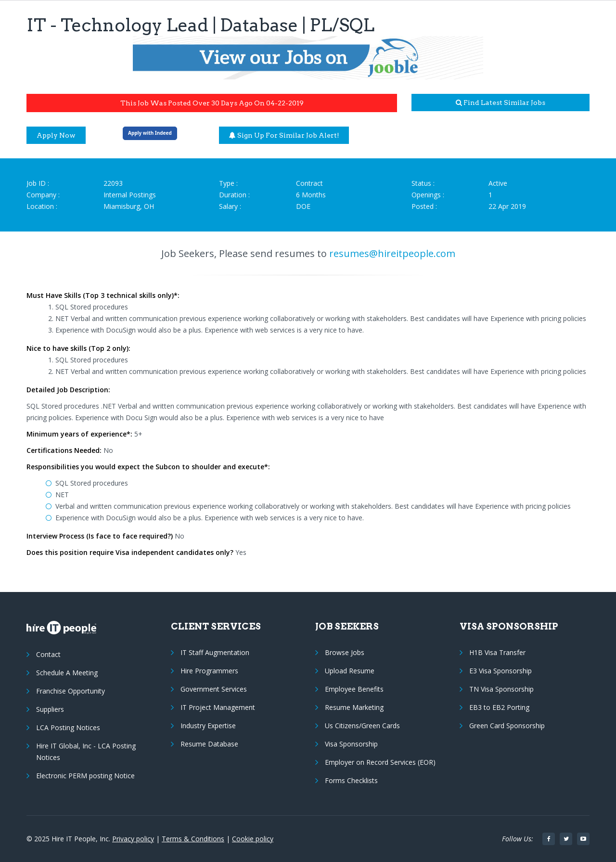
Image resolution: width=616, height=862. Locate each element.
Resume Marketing (354, 707)
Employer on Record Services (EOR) (380, 762)
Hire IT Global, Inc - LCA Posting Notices (86, 752)
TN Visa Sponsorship (501, 689)
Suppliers (50, 709)
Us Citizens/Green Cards (362, 726)
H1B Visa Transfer (497, 652)
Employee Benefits (354, 689)
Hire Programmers (209, 671)
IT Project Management (218, 707)
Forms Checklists (351, 780)
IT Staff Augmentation (215, 652)
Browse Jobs (345, 652)
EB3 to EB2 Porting (499, 707)
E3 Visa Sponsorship (500, 671)
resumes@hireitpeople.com (392, 253)
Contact (48, 654)
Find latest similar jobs (500, 103)
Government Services (214, 689)
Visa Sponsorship (351, 744)
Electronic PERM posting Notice (85, 776)
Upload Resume (350, 671)
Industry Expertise (208, 726)
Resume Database (209, 744)
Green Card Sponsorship (507, 726)
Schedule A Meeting (67, 673)
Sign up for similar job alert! (284, 135)
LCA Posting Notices (68, 727)
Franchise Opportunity (71, 691)
